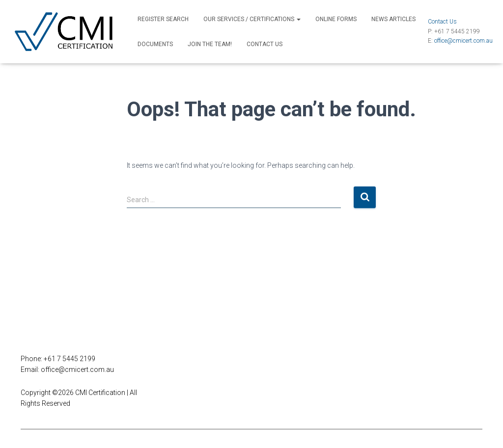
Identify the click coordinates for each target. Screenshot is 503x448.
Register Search (163, 19)
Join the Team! (210, 44)
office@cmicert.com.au (463, 41)
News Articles (393, 19)
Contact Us (265, 44)
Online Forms (336, 19)
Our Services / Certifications (252, 19)
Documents (155, 44)
